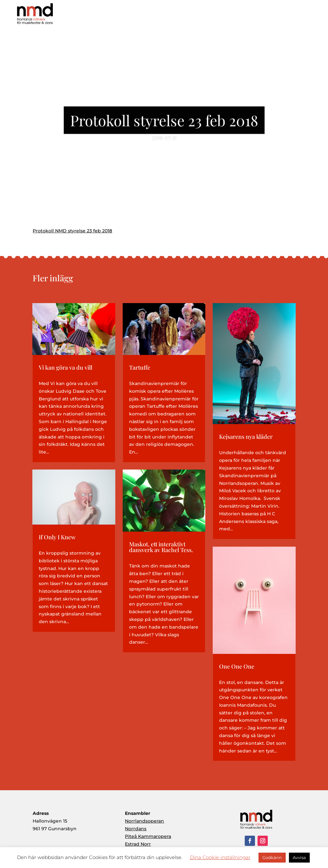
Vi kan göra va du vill (66, 367)
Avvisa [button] (299, 857)
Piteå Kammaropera (148, 836)
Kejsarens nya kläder (246, 437)
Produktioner (221, 16)
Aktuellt (283, 16)
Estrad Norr (138, 844)
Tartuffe (140, 367)
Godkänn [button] (272, 857)
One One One (237, 666)
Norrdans (136, 829)
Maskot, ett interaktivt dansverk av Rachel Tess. (161, 547)
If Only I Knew (57, 537)
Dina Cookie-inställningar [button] (220, 857)
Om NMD (187, 16)
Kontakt (309, 16)
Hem (161, 16)
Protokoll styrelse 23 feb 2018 (164, 123)
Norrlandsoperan (144, 821)
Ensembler (255, 16)
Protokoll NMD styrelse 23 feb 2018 (72, 231)
